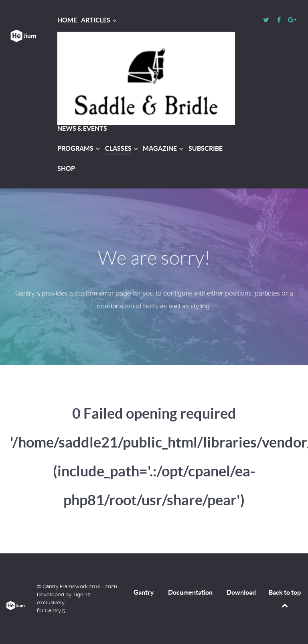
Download (241, 592)
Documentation (190, 592)
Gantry (144, 592)
